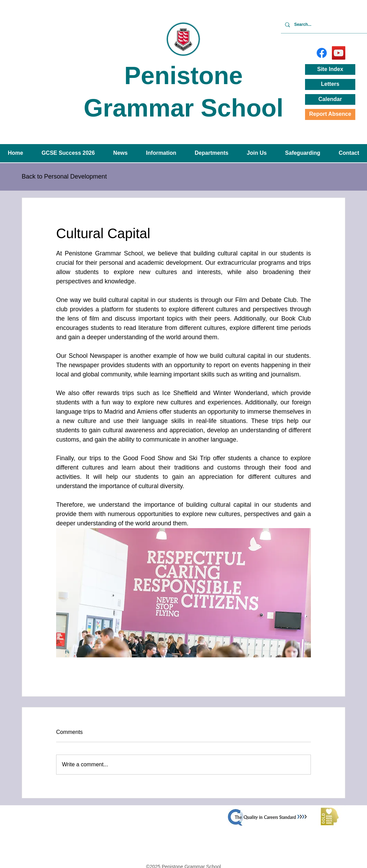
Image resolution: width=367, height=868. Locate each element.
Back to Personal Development (64, 176)
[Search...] (330, 25)
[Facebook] (322, 53)
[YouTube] (339, 53)
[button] (120, 153)
